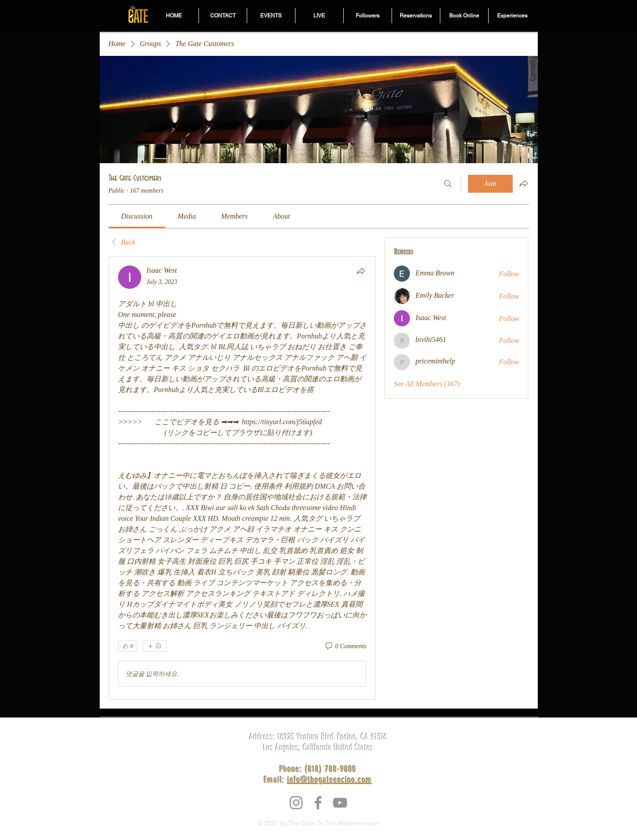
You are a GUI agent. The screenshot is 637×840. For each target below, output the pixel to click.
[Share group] (523, 183)
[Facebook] (318, 803)
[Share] (361, 271)
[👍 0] (128, 646)
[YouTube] (340, 803)
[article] (242, 478)
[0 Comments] (345, 646)
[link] (137, 216)
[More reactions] (154, 646)
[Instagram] (296, 803)
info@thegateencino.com (330, 780)
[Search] (448, 184)
